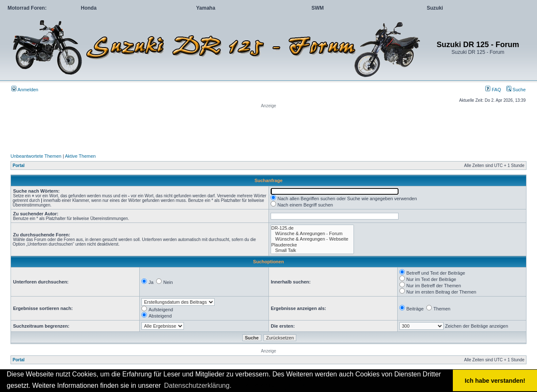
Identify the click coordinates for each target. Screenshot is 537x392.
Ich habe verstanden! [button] (495, 381)
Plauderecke (312, 245)
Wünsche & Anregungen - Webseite (312, 239)
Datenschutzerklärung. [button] (198, 385)
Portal (19, 166)
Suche (516, 90)
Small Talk (312, 250)
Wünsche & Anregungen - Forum (312, 234)
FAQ (493, 90)
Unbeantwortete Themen (36, 156)
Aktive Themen (80, 156)
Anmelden (25, 90)
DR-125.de (312, 228)
